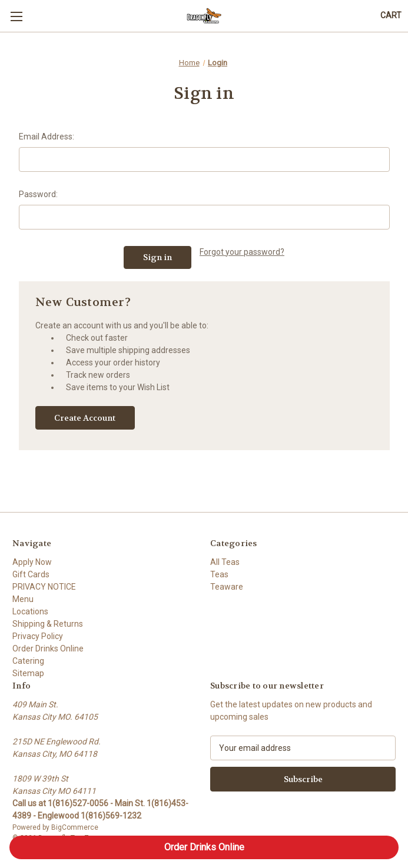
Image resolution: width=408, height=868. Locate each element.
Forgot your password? (242, 252)
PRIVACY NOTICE (44, 587)
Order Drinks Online (48, 648)
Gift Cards (31, 574)
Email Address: (47, 137)
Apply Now (32, 562)
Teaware (227, 587)
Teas (219, 574)
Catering (28, 661)
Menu (23, 599)
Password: (38, 194)
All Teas (225, 562)
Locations (30, 611)
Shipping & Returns (48, 624)
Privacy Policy (38, 636)
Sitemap (28, 673)
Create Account (85, 418)
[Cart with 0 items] (391, 16)
